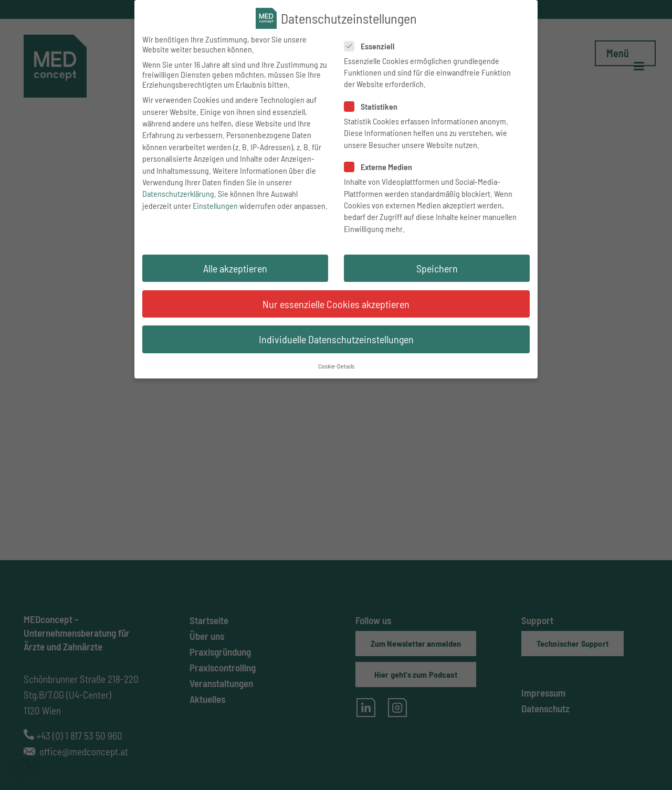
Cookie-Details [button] (336, 374)
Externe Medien (380, 175)
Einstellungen (215, 213)
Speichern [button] (437, 276)
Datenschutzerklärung (178, 201)
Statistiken (372, 114)
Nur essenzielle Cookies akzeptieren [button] (336, 311)
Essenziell (371, 53)
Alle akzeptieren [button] (235, 276)
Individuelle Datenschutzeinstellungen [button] (336, 347)
